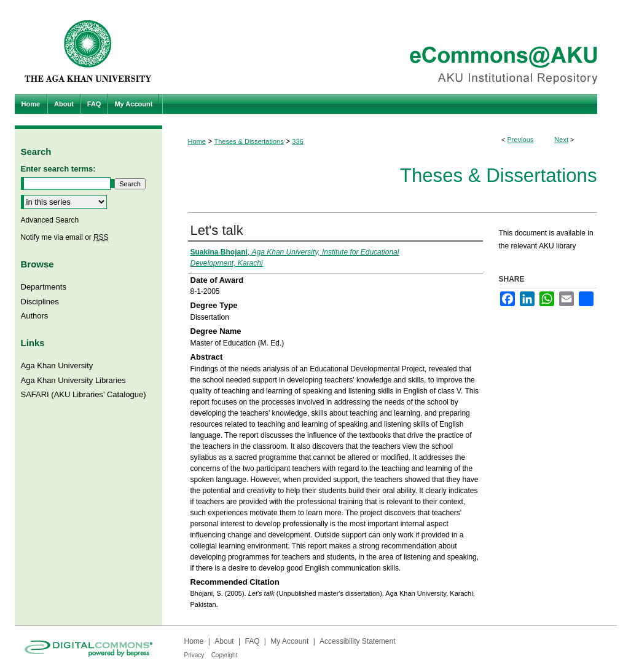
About (224, 641)
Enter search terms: (58, 169)
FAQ (252, 641)
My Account (289, 641)
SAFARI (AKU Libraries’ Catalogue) (84, 394)
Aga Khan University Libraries (73, 380)
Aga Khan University (57, 366)
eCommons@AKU (390, 47)
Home (197, 141)
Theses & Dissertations (249, 141)
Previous (521, 140)
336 (297, 141)
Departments (44, 287)
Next (561, 140)
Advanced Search (50, 220)
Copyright (225, 655)
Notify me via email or (65, 237)
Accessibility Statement (357, 641)
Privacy (194, 655)
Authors (35, 316)
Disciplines (40, 302)
